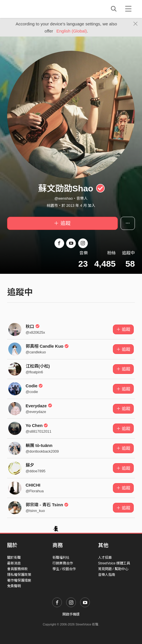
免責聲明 (14, 586)
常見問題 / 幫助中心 (113, 569)
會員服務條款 (17, 569)
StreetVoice (31, 9)
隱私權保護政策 (19, 575)
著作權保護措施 (19, 580)
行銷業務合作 (63, 563)
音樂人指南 (107, 575)
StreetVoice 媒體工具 (114, 563)
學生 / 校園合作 (64, 569)
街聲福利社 (61, 558)
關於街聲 (14, 558)
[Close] (136, 24)
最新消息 (14, 563)
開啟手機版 (71, 614)
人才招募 (105, 558)
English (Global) (72, 31)
